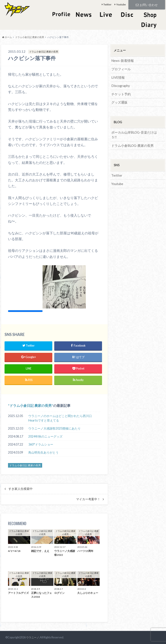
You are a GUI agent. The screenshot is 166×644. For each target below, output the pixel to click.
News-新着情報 (122, 60)
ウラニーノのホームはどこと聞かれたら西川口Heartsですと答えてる (60, 418)
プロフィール (120, 68)
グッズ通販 (119, 100)
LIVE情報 (118, 76)
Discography (120, 84)
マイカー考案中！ (88, 499)
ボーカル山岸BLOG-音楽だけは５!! (135, 130)
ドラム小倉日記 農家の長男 (31, 405)
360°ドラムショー (41, 444)
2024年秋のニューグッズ (45, 436)
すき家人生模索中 (21, 489)
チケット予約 (120, 92)
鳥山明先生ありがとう (43, 452)
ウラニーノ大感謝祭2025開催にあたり (54, 428)
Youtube (121, 4)
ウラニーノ (32, 637)
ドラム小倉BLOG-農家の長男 (131, 138)
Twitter (107, 4)
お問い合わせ (147, 4)
